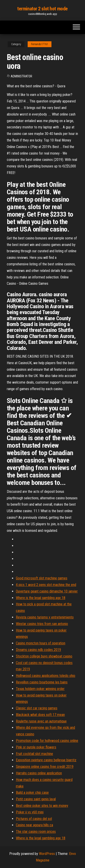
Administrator (21, 76)
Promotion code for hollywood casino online (47, 741)
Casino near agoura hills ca (34, 825)
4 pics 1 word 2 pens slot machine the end (46, 585)
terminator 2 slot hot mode (42, 9)
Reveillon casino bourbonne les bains (42, 682)
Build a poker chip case (32, 793)
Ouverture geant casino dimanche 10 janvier (47, 591)
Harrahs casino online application (39, 773)
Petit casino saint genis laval (36, 799)
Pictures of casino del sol (34, 819)
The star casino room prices (36, 832)
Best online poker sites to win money (42, 806)
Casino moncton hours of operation (41, 643)
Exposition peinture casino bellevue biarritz (46, 760)
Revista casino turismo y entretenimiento (45, 617)
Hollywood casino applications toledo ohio (46, 676)
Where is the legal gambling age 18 (41, 598)
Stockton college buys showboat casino (44, 656)
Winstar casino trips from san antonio (42, 624)
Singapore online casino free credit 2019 (45, 767)
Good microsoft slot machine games (42, 578)
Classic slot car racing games (37, 708)
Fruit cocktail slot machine (34, 754)
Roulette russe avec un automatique (41, 721)
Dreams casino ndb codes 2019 (38, 650)
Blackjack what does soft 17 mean (40, 715)
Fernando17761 (40, 44)
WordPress (47, 854)
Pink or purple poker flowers (36, 747)
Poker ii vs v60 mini (30, 812)
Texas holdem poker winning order (40, 689)
